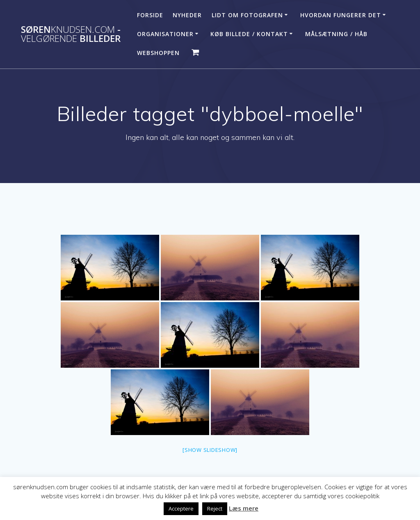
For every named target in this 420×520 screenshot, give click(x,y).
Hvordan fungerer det (341, 15)
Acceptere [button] (181, 509)
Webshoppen (158, 53)
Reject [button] (215, 509)
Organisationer (165, 34)
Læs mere (244, 508)
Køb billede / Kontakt (249, 34)
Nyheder (187, 15)
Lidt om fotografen (247, 15)
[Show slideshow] (210, 450)
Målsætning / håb (336, 34)
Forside (150, 15)
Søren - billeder (71, 34)
